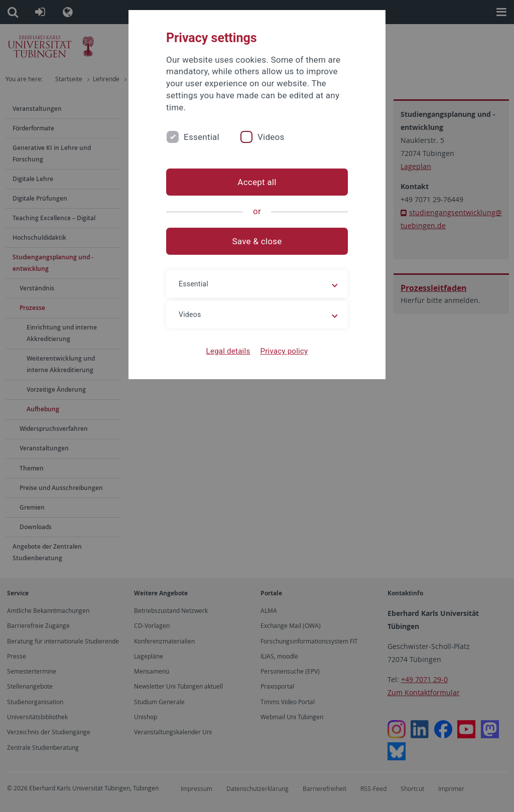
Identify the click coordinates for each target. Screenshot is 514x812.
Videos (271, 137)
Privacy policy (284, 351)
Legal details (228, 351)
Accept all (257, 182)
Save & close (257, 241)
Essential (202, 137)
